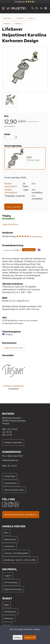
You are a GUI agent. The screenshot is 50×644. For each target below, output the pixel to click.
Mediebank (9, 618)
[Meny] (3, 8)
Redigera (18, 637)
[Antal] (9, 137)
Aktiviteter (8, 18)
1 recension (36, 237)
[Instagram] (10, 505)
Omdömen (25, 2)
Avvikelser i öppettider (13, 442)
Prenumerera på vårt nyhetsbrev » (21, 515)
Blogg (6, 605)
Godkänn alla (30, 637)
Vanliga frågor (10, 476)
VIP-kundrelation (11, 582)
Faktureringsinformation (14, 490)
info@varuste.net (10, 460)
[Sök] (33, 9)
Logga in (8, 576)
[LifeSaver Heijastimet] (13, 377)
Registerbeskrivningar (13, 589)
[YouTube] (16, 505)
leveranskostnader (33, 122)
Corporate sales (10, 483)
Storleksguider (10, 612)
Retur (6, 533)
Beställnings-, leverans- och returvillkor (20, 560)
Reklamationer (10, 539)
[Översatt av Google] (11, 250)
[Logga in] (37, 8)
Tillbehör (8, 24)
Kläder (32, 18)
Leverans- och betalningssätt (16, 553)
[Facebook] (5, 505)
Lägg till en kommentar (13, 348)
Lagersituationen (10, 224)
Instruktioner (9, 546)
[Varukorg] (41, 8)
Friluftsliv (21, 18)
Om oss (7, 625)
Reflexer (19, 24)
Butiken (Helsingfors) (11, 185)
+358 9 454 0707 (15, 456)
